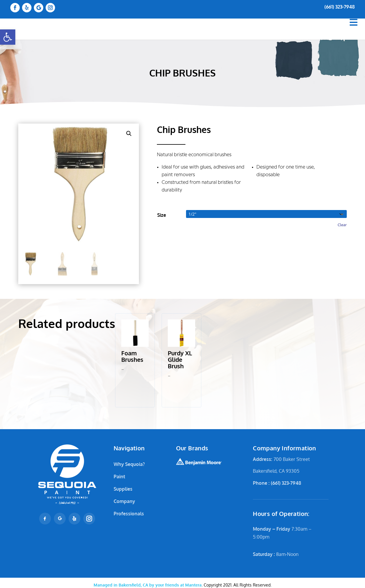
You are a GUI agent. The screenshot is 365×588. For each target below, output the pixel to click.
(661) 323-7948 (340, 7)
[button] (8, 37)
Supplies (123, 489)
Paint (119, 477)
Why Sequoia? (129, 464)
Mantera (148, 585)
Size (162, 215)
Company (124, 501)
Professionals (129, 514)
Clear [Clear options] (342, 225)
